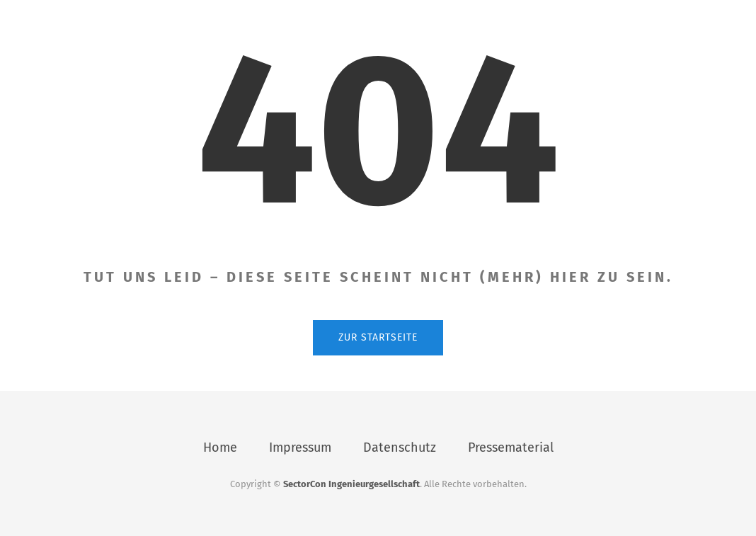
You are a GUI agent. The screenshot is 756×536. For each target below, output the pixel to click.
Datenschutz (400, 447)
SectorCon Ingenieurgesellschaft (351, 484)
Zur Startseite (378, 337)
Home (220, 447)
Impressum (300, 447)
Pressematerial (511, 447)
